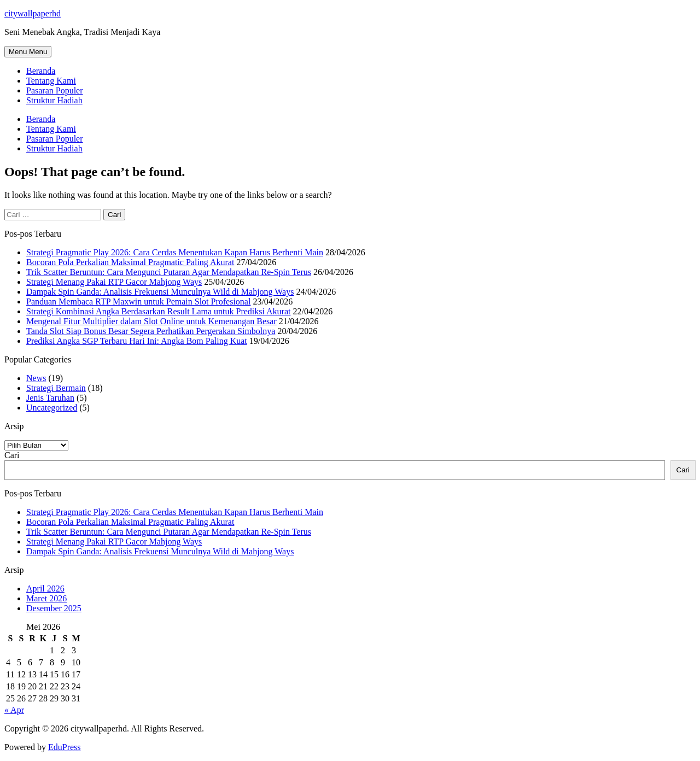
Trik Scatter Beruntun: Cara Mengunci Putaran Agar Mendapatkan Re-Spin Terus (169, 272)
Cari (12, 455)
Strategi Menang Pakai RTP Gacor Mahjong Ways (114, 282)
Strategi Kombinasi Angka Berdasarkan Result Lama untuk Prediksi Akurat (158, 311)
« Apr (14, 710)
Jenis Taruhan (50, 398)
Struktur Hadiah (54, 100)
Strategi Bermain (56, 388)
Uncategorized (52, 408)
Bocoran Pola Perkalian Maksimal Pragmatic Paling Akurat (130, 262)
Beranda (41, 71)
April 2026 (45, 589)
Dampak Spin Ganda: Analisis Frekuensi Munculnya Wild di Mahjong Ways (160, 292)
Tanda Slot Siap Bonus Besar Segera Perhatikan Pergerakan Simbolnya (151, 331)
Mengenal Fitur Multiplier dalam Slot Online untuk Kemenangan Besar (151, 321)
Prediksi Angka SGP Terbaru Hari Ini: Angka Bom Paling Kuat (137, 341)
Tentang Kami (51, 81)
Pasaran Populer (55, 90)
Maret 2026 (46, 598)
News (36, 378)
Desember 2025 (54, 608)
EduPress (65, 747)
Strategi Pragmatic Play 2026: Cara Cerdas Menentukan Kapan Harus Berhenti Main (175, 252)
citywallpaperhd (33, 13)
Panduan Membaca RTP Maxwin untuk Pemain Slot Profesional (138, 302)
